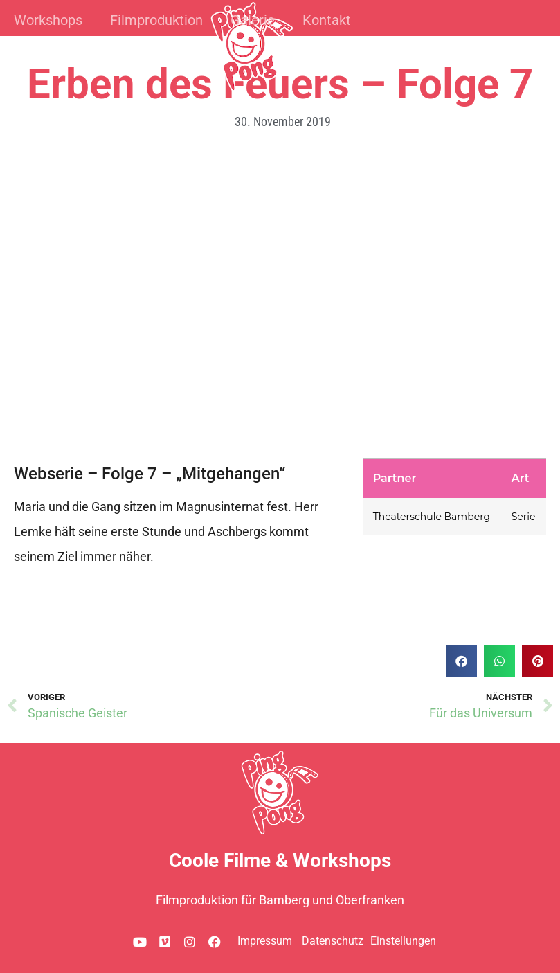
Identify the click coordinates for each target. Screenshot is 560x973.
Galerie (253, 20)
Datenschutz (333, 941)
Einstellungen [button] (403, 941)
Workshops (48, 20)
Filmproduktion (156, 20)
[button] (461, 661)
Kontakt (327, 20)
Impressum (265, 941)
